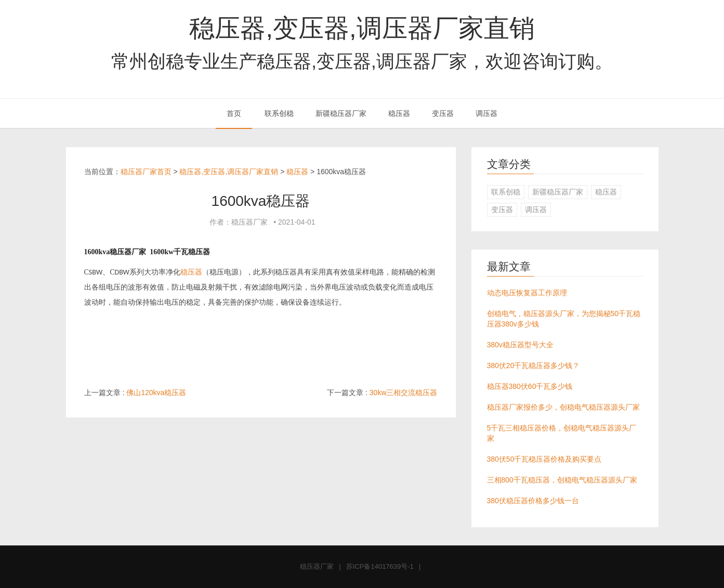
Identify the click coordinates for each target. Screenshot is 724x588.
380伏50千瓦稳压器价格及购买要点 (544, 459)
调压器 (486, 113)
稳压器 (399, 113)
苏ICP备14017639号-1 (380, 566)
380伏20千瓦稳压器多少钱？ (534, 365)
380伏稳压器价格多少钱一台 (533, 501)
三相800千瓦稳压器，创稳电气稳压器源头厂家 (562, 480)
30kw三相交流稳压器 (404, 393)
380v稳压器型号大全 (520, 345)
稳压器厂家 (317, 566)
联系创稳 (279, 113)
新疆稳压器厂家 (341, 113)
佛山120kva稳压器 (156, 393)
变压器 (443, 113)
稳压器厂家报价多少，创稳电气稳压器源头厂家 (563, 407)
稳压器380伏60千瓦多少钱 (530, 386)
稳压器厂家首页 (146, 172)
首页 (234, 113)
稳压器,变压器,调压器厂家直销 (362, 28)
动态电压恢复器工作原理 (527, 293)
